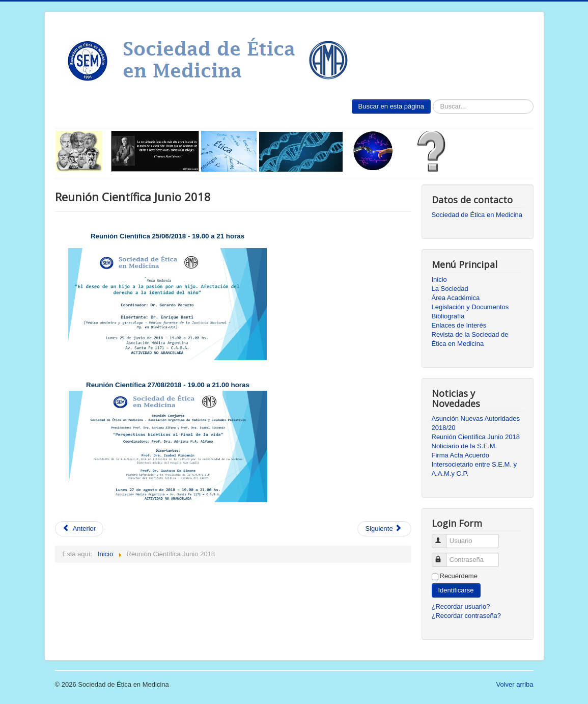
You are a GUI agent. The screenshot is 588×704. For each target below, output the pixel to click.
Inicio (439, 279)
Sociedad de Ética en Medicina (477, 215)
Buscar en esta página (391, 106)
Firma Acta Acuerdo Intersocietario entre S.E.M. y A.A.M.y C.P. (474, 464)
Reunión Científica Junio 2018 (476, 437)
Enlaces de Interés (459, 325)
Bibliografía (448, 316)
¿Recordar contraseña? (467, 616)
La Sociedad (450, 289)
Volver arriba (515, 684)
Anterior (79, 529)
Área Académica (456, 298)
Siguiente (383, 529)
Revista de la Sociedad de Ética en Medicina (470, 339)
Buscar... (431, 100)
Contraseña (444, 556)
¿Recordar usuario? (461, 606)
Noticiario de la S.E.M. (465, 446)
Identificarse (456, 590)
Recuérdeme (459, 576)
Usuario (444, 537)
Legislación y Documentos (470, 307)
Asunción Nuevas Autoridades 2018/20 (476, 423)
